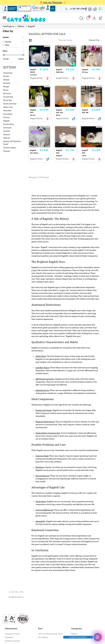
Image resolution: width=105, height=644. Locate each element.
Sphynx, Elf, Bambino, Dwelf (12, 140)
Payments (9, 636)
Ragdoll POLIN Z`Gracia (34, 70)
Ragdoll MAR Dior (59, 70)
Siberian (7, 136)
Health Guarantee (12, 640)
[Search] (81, 17)
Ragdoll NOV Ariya (85, 152)
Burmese (7, 91)
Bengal (6, 84)
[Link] (5, 17)
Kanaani (7, 149)
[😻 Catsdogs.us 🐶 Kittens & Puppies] (24, 17)
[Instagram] (90, 10)
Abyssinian (8, 71)
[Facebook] (86, 9)
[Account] (94, 17)
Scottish (7, 129)
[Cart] (100, 18)
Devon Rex (8, 98)
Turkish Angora (10, 145)
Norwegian (8, 112)
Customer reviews (12, 633)
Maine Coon (8, 105)
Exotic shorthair (10, 101)
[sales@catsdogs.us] (52, 596)
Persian (6, 115)
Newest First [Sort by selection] (96, 38)
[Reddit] (95, 9)
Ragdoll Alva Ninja (33, 152)
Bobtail (6, 77)
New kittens (43, 636)
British (6, 74)
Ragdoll (6, 118)
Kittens (10, 65)
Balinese (7, 81)
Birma (6, 88)
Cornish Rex (8, 94)
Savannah (7, 125)
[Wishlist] (88, 17)
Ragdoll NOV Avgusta (59, 152)
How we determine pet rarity (50, 633)
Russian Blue (9, 122)
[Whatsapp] (100, 9)
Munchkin (7, 108)
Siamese (7, 132)
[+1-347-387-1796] (75, 9)
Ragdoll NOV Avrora (33, 110)
